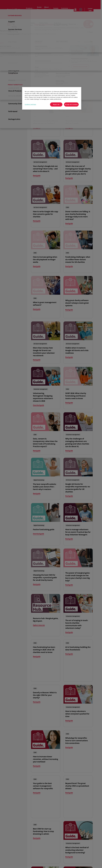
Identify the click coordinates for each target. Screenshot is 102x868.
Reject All (56, 104)
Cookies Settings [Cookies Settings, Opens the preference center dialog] (30, 104)
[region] (52, 98)
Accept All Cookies (71, 104)
